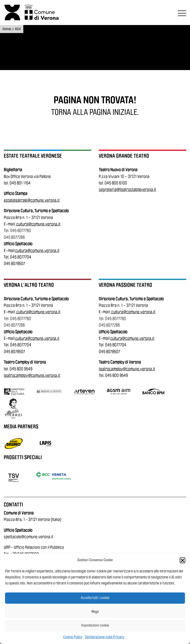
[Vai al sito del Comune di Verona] (43, 12)
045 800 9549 (21, 369)
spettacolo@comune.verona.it (29, 537)
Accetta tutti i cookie (95, 598)
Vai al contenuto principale (6, 1)
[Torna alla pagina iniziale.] (95, 112)
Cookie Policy (73, 637)
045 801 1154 (20, 183)
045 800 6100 (116, 183)
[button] (182, 560)
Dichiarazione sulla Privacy (105, 637)
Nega (95, 612)
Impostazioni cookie (95, 625)
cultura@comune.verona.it (38, 224)
